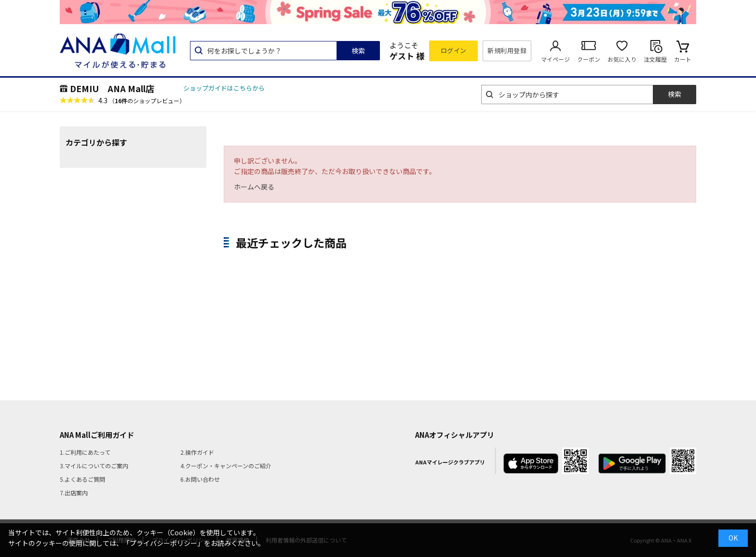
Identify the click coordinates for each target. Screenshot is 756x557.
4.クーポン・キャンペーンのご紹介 (226, 466)
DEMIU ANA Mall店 (112, 88)
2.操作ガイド (197, 452)
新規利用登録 (507, 50)
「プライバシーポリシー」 (163, 543)
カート (683, 59)
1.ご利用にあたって (85, 452)
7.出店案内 (74, 493)
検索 (358, 51)
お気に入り (622, 59)
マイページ (555, 59)
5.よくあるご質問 (82, 479)
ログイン (454, 50)
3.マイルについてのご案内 (94, 466)
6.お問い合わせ (200, 479)
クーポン (589, 59)
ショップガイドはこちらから (224, 88)
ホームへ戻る (254, 187)
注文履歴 (655, 59)
